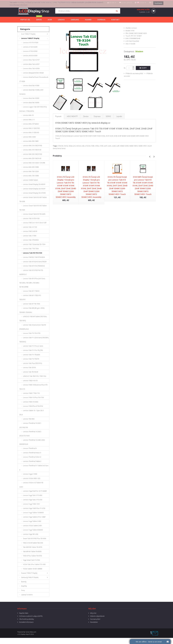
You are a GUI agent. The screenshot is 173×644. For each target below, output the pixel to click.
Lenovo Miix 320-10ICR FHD (32, 154)
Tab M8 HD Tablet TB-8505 (32, 551)
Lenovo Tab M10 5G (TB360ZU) (34, 266)
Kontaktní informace (26, 622)
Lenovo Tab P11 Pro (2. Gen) (33, 346)
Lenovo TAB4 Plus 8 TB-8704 (33, 406)
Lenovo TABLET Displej (30, 38)
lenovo (79, 146)
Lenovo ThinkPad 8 (30, 448)
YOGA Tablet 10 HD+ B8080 (33, 569)
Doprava (97, 116)
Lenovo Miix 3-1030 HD (31, 132)
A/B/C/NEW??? (72, 116)
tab (83, 146)
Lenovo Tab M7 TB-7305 (31, 304)
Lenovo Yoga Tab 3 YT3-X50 (33, 500)
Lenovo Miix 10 (28, 115)
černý (66, 146)
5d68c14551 (143, 146)
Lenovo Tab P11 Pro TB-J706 (33, 350)
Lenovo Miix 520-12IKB (31, 167)
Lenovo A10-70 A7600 (31, 43)
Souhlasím (158, 3)
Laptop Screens (27, 595)
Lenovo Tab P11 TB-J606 (31, 355)
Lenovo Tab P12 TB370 (31, 359)
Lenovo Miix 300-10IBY (31, 141)
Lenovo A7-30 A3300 (30, 47)
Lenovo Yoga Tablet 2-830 (32, 521)
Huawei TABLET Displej (29, 573)
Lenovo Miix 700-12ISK (31, 171)
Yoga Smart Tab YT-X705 (31, 560)
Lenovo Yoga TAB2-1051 (31, 504)
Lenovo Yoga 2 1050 (30, 474)
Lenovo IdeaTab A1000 (31, 85)
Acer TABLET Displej (28, 34)
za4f (118, 146)
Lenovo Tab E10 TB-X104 (32, 253)
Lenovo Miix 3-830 (29, 137)
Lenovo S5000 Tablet (30, 180)
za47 (106, 146)
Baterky (24, 582)
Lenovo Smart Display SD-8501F (34, 184)
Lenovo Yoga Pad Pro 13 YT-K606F (35, 491)
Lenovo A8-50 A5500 (30, 56)
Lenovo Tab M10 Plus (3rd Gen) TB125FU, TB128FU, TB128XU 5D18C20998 (32, 283)
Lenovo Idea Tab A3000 (31, 68)
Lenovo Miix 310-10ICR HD (32, 150)
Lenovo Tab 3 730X (30, 236)
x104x (97, 146)
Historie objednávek (97, 616)
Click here (24, 5)
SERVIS (108, 116)
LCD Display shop (23, 634)
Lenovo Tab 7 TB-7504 (31, 249)
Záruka (86, 116)
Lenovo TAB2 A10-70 (30, 380)
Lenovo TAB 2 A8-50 (30, 231)
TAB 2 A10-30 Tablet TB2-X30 (33, 543)
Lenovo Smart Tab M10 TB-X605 (34, 214)
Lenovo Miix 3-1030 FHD (31, 128)
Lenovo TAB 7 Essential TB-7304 (34, 244)
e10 (86, 146)
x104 (59, 146)
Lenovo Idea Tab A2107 (31, 60)
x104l (101, 146)
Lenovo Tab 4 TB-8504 (31, 240)
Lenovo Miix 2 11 (29, 120)
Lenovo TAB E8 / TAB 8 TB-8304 (34, 257)
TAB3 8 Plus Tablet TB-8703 (32, 556)
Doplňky (24, 586)
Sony (23, 590)
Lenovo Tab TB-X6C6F (31, 372)
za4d (114, 146)
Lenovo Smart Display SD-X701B (34, 193)
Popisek (58, 116)
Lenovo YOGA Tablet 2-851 (32, 526)
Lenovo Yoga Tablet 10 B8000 (33, 513)
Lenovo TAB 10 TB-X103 (31, 218)
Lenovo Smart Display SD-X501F (34, 189)
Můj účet (93, 613)
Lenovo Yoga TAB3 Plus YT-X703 (34, 508)
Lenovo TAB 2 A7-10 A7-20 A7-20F (35, 223)
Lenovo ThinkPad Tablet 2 (32, 461)
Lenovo (134, 28)
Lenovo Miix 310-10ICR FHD (32, 145)
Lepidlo (119, 116)
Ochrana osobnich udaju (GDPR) (31, 616)
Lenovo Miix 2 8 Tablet (31, 124)
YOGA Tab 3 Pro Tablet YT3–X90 (34, 564)
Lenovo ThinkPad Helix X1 (32, 453)
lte (62, 146)
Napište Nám (24, 613)
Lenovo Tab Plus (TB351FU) (32, 363)
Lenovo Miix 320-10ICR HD (32, 158)
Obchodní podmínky (27, 619)
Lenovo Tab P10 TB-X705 (32, 333)
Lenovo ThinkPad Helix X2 (32, 457)
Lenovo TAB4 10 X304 (30, 402)
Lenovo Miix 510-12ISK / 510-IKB (34, 163)
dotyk (71, 146)
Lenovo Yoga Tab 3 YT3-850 (33, 495)
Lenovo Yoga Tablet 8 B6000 (33, 530)
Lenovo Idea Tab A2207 (31, 64)
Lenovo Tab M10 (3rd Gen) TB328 (35, 262)
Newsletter (94, 622)
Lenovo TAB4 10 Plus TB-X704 (33, 397)
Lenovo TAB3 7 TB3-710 (31, 393)
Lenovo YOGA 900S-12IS (32, 478)
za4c (110, 146)
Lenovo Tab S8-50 (29, 368)
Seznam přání (95, 619)
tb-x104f (91, 146)
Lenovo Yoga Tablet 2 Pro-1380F (34, 517)
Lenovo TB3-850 (29, 419)
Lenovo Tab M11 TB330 (31, 291)
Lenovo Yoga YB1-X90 (30, 534)
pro (74, 146)
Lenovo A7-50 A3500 (30, 51)
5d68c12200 (124, 146)
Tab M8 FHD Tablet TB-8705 (33, 547)
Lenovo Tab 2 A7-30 (30, 227)
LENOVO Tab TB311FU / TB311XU (35, 376)
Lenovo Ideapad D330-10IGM (33, 73)
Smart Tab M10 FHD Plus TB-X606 (35, 538)
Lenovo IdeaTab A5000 (31, 98)
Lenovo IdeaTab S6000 (31, 103)
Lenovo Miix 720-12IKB (31, 176)
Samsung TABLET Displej (30, 577)
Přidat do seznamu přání (134, 73)
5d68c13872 (133, 146)
